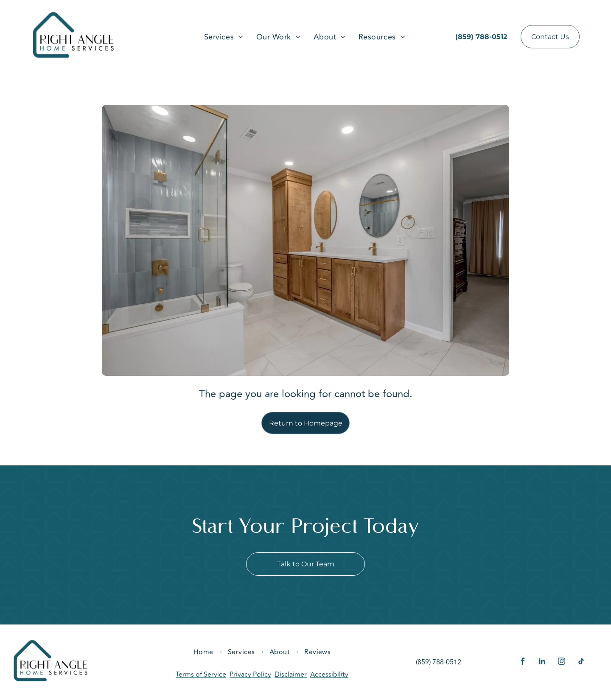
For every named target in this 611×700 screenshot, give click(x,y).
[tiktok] (581, 662)
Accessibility (329, 675)
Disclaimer (291, 675)
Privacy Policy (250, 675)
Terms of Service (201, 675)
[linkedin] (542, 662)
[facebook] (523, 662)
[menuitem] (224, 37)
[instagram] (562, 662)
